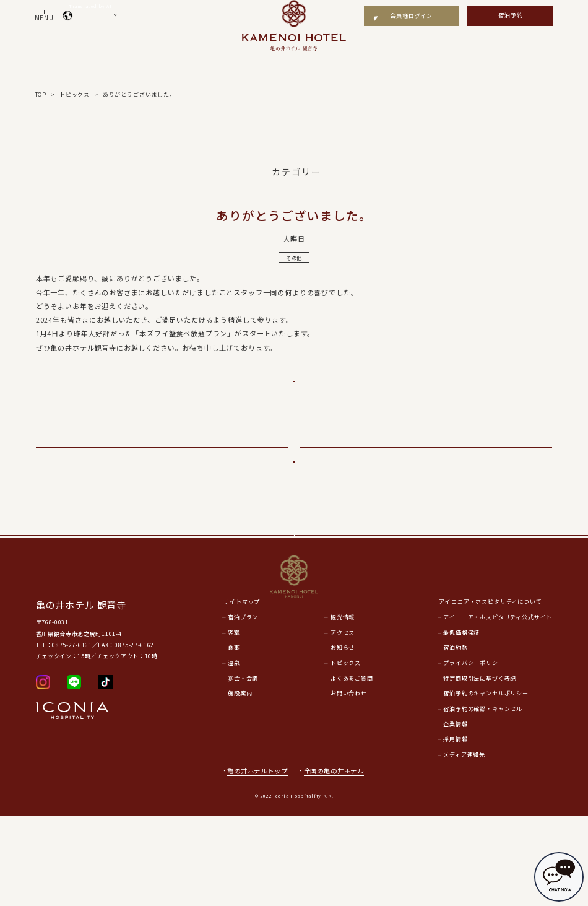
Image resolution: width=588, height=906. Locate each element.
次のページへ (426, 478)
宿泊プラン (243, 706)
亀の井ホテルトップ (257, 860)
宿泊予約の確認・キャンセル (483, 798)
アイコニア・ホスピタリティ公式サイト (498, 706)
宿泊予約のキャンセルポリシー (486, 783)
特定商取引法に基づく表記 (480, 768)
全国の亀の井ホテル (339, 860)
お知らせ (343, 737)
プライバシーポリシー (473, 752)
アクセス (343, 722)
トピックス (346, 752)
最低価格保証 (461, 722)
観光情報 (343, 706)
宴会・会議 (243, 768)
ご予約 (294, 391)
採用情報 (455, 829)
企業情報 (455, 813)
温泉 (234, 752)
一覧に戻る (294, 513)
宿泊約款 (455, 737)
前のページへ (162, 478)
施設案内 (240, 783)
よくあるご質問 (352, 768)
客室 (234, 722)
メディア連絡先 (464, 844)
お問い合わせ (349, 783)
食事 (234, 737)
